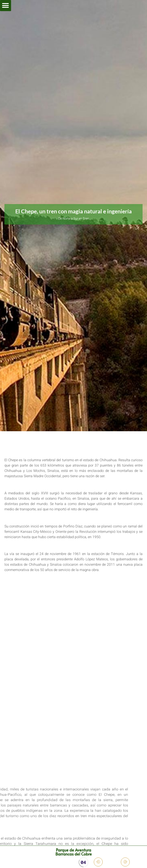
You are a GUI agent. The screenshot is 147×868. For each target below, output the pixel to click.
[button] (6, 6)
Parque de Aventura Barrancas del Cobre (74, 852)
